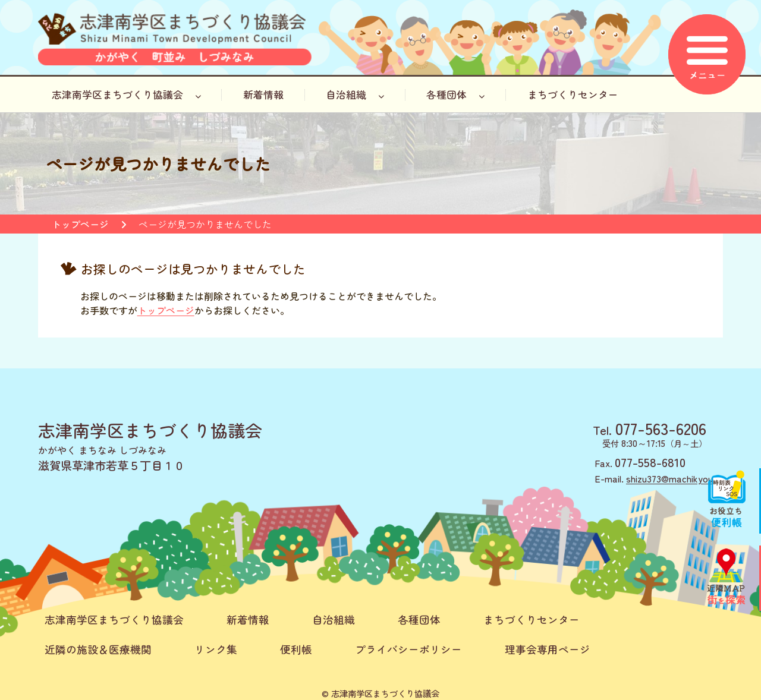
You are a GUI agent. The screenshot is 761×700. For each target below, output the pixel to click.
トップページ (80, 224)
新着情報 (263, 94)
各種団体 (455, 94)
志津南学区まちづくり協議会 (126, 94)
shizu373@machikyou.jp (674, 478)
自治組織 (355, 94)
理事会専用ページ (548, 649)
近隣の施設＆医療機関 (98, 649)
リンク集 (216, 649)
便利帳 (296, 649)
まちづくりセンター (573, 94)
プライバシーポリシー (408, 649)
